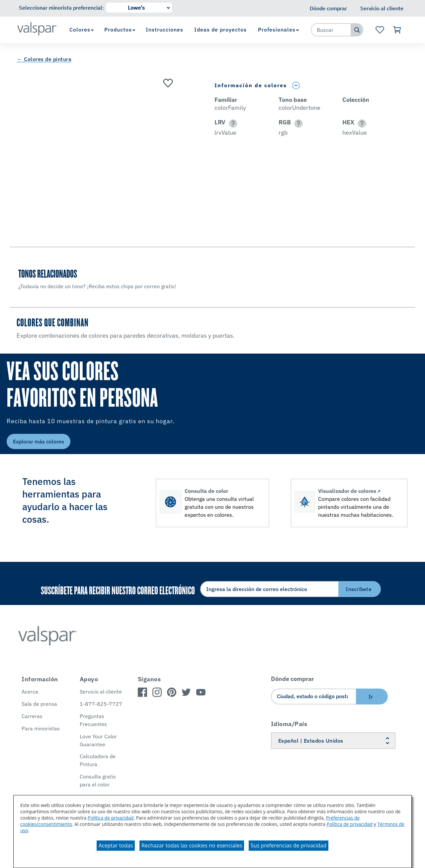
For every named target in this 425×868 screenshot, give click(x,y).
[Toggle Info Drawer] (296, 85)
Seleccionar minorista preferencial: (61, 8)
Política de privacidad (111, 818)
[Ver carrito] (397, 30)
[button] (232, 124)
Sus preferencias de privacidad (289, 845)
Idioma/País (289, 724)
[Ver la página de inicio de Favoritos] (380, 30)
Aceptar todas (116, 845)
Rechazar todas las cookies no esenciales (192, 845)
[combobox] (331, 30)
